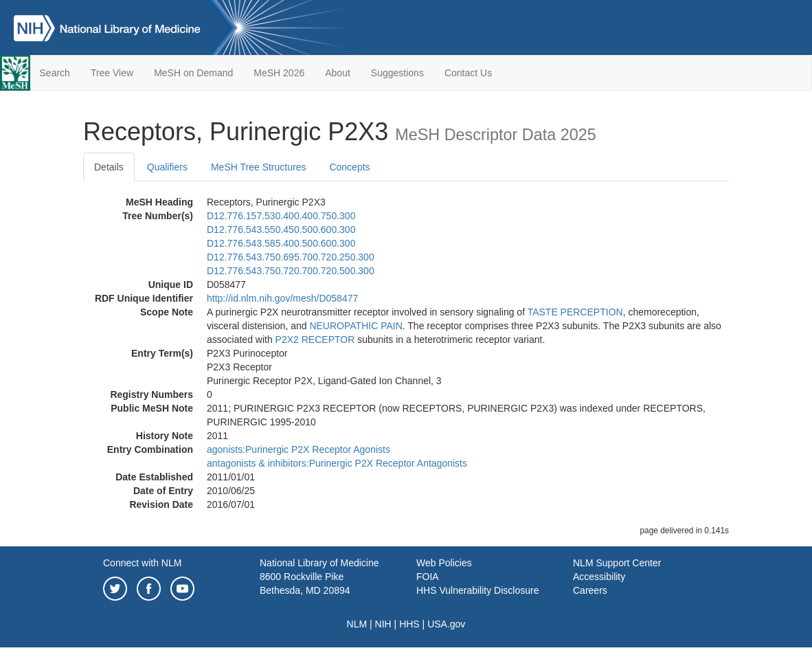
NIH (383, 624)
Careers (590, 590)
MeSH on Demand (193, 73)
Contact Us (468, 73)
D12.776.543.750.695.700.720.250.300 (291, 257)
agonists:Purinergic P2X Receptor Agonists (298, 449)
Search (55, 73)
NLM (357, 624)
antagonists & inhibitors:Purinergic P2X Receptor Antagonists (337, 463)
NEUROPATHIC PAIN (356, 326)
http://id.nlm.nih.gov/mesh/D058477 (282, 298)
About (338, 73)
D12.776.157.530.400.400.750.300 (281, 216)
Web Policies (444, 563)
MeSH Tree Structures (259, 167)
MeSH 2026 (279, 73)
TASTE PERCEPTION (575, 312)
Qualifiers (167, 167)
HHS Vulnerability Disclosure (477, 590)
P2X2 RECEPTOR (315, 339)
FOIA (428, 577)
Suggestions (397, 73)
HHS (409, 624)
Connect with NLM (142, 563)
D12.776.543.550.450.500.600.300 (281, 230)
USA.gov (446, 624)
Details (109, 167)
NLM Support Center (617, 563)
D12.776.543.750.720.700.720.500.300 (291, 271)
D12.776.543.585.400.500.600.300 (281, 243)
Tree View (112, 73)
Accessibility (599, 577)
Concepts (349, 167)
